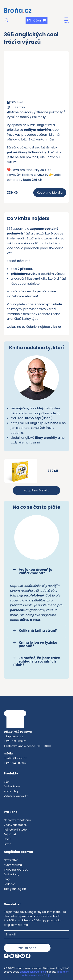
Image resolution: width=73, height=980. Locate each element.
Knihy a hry (11, 791)
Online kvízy (12, 874)
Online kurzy (12, 786)
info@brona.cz (13, 736)
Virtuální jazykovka (16, 796)
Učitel (8, 839)
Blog (7, 879)
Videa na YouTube (16, 870)
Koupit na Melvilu (50, 193)
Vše (6, 782)
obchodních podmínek (33, 972)
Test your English (15, 889)
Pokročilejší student (17, 830)
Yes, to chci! (27, 948)
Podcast (9, 884)
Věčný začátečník (16, 825)
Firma (8, 844)
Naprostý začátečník (17, 820)
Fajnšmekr (11, 834)
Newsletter (11, 860)
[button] (66, 20)
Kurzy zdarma (13, 865)
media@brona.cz (15, 758)
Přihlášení (34, 20)
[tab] (36, 573)
